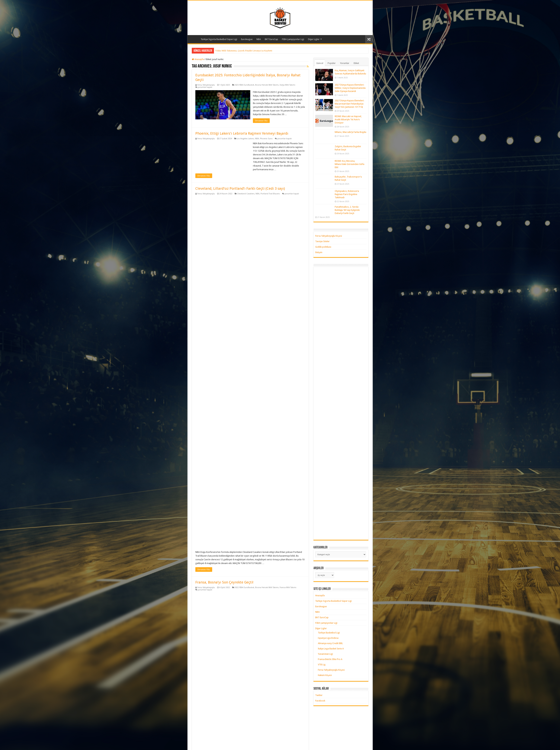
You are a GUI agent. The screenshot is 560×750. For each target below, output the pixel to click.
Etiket (356, 63)
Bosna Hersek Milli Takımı (267, 85)
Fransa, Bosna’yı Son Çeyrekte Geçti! (224, 300)
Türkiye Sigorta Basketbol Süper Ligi (219, 39)
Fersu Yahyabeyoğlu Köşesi (329, 236)
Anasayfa (194, 39)
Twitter (319, 695)
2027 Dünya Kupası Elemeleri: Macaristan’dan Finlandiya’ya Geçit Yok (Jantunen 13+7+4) (349, 104)
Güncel (320, 63)
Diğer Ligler (314, 39)
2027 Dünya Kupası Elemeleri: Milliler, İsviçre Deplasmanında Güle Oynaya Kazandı (350, 88)
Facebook (320, 701)
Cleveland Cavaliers (246, 194)
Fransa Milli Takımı (288, 305)
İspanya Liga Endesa (328, 638)
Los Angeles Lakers (245, 139)
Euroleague (247, 39)
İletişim (319, 252)
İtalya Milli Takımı (287, 85)
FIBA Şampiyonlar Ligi (293, 39)
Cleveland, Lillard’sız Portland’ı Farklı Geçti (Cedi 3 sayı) (240, 188)
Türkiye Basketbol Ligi (329, 633)
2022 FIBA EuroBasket (244, 305)
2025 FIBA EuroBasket (244, 85)
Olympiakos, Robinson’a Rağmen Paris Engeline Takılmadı (347, 194)
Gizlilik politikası (323, 247)
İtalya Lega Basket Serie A (331, 649)
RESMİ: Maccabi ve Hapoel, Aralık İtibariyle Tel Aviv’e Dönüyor (348, 119)
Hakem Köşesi (325, 675)
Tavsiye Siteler (322, 241)
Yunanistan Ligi (325, 654)
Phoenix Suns (266, 139)
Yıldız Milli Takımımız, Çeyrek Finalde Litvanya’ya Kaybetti (244, 51)
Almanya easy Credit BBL (330, 643)
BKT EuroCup (271, 39)
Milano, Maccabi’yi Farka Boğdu (351, 132)
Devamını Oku (261, 121)
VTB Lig (322, 665)
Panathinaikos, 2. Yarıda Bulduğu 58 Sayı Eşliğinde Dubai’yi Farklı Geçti (347, 210)
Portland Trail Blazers (270, 194)
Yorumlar (345, 63)
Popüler (332, 63)
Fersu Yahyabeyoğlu (206, 85)
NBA (259, 39)
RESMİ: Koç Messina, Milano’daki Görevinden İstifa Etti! (350, 164)
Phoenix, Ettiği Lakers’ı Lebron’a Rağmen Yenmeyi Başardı (242, 133)
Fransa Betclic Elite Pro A (330, 659)
